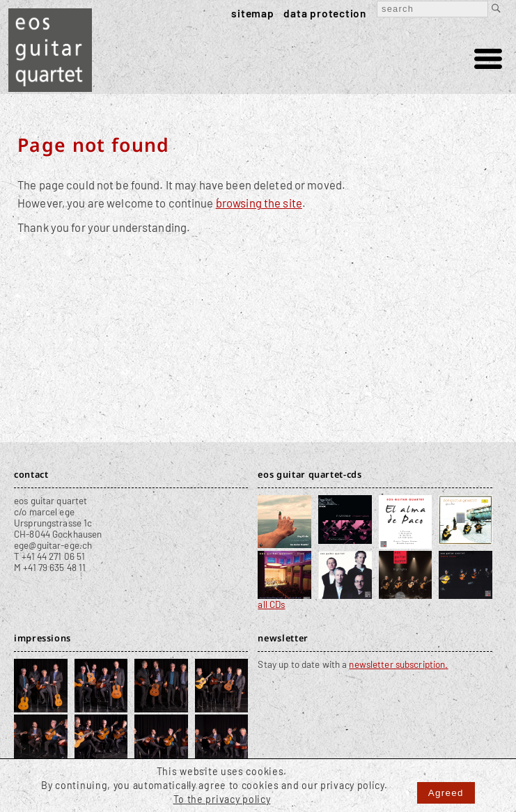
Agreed (446, 793)
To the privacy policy (222, 799)
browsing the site (259, 203)
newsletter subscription (397, 664)
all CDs (271, 604)
